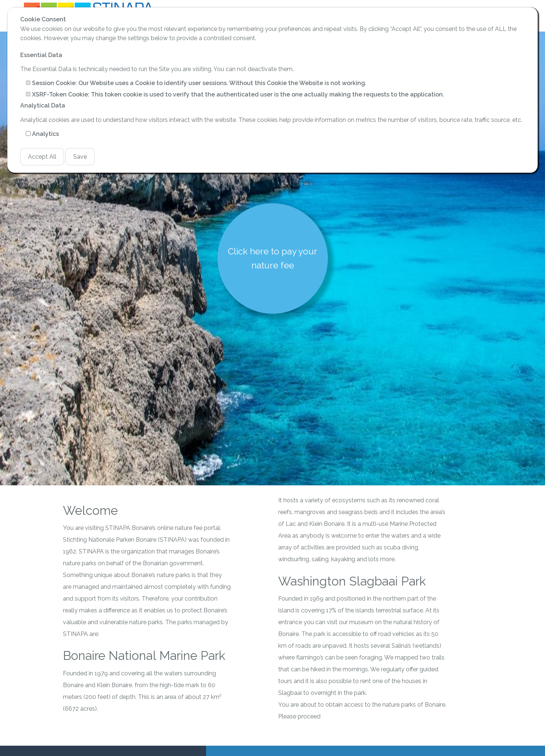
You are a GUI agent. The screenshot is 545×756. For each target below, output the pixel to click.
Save (80, 157)
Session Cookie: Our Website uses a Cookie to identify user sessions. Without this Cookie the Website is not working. (199, 83)
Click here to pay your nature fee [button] (272, 258)
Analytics (45, 134)
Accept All (42, 157)
